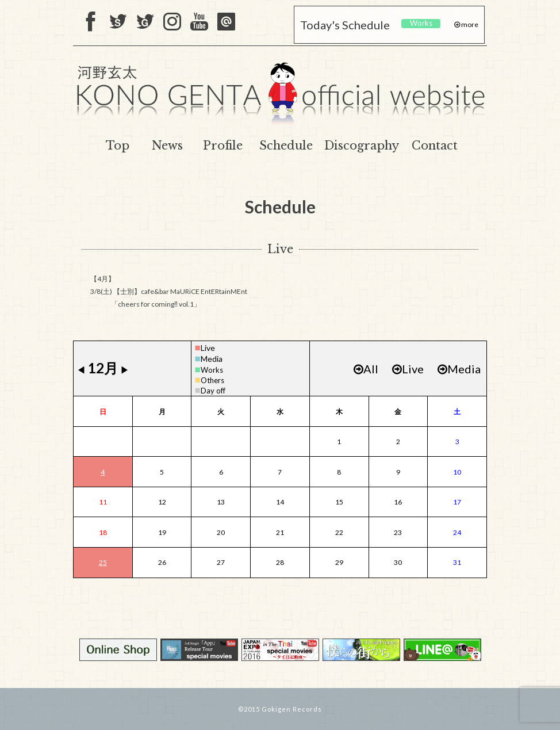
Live (208, 348)
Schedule (286, 146)
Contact (435, 146)
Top (118, 146)
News (167, 146)
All (366, 369)
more (469, 24)
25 (103, 562)
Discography (362, 146)
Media (212, 359)
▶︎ (125, 370)
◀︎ (81, 370)
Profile (223, 146)
